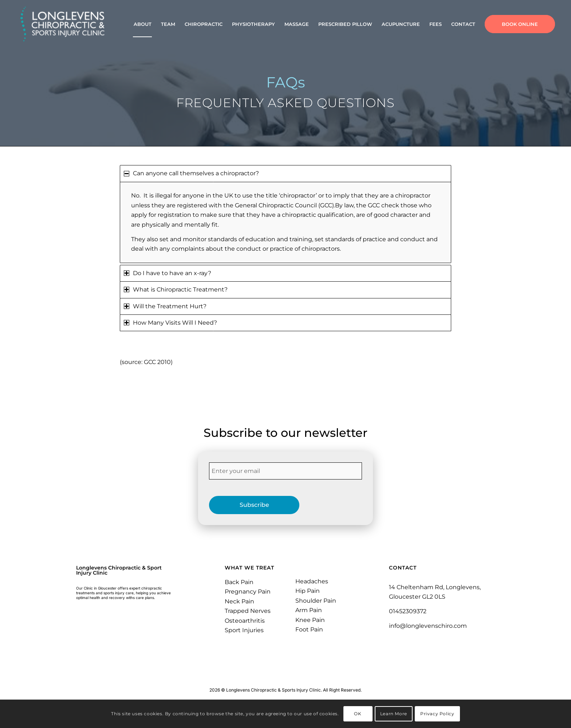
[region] (285, 222)
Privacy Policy (437, 714)
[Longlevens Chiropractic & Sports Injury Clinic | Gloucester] (63, 24)
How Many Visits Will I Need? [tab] (170, 323)
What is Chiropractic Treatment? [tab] (176, 289)
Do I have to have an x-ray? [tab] (168, 273)
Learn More (394, 714)
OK (358, 714)
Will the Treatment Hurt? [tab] (165, 306)
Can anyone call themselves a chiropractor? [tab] (191, 173)
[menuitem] (143, 24)
